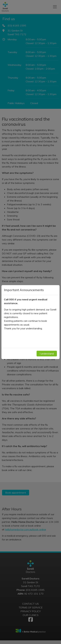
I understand (47, 354)
